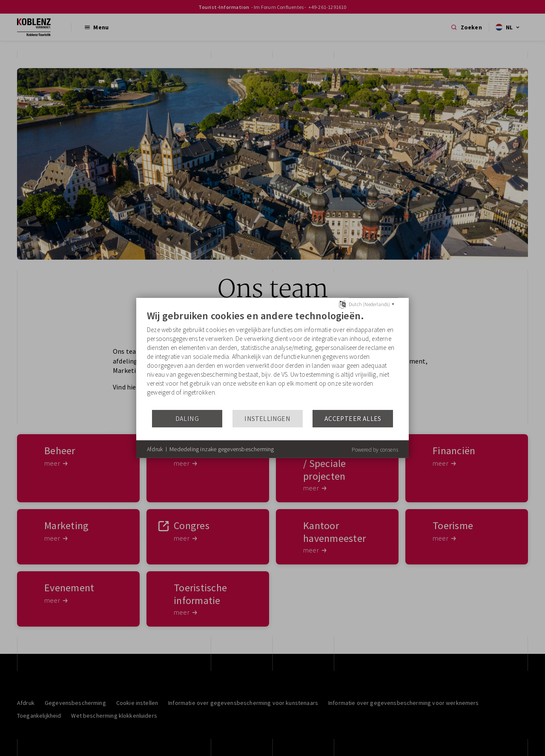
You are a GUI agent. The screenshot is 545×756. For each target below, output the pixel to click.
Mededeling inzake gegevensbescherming (222, 449)
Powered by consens (375, 450)
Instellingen (267, 419)
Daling (187, 419)
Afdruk (155, 449)
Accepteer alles (353, 419)
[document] (272, 359)
